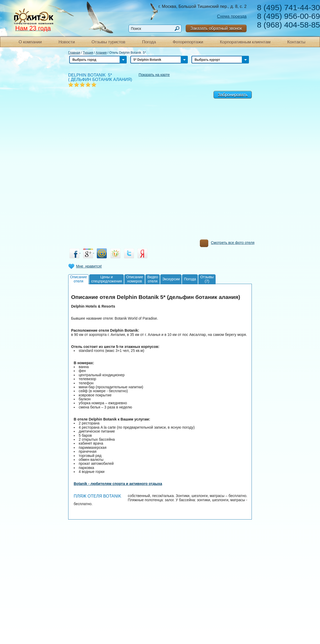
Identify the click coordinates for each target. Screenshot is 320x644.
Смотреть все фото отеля (227, 244)
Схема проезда (232, 16)
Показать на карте (154, 75)
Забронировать (233, 95)
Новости (67, 42)
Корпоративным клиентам (245, 42)
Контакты (296, 42)
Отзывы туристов (108, 42)
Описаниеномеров (135, 279)
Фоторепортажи (188, 42)
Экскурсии (171, 279)
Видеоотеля (153, 279)
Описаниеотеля (78, 279)
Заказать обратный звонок (216, 28)
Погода (149, 42)
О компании (30, 42)
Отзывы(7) (207, 279)
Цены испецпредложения (106, 279)
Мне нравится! (89, 266)
